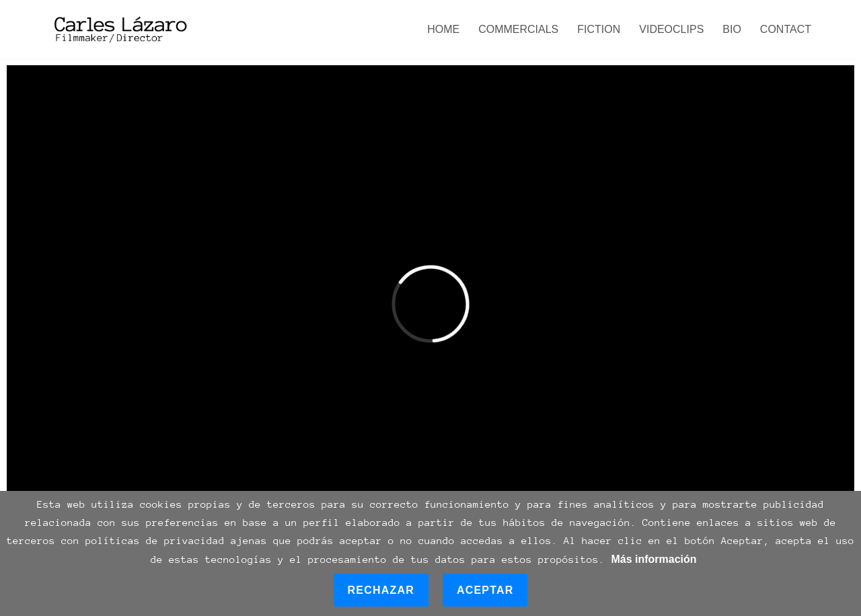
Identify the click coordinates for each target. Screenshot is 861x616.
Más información (653, 559)
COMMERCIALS (518, 29)
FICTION (599, 29)
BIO (732, 29)
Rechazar (381, 590)
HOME (443, 29)
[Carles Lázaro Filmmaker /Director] (119, 29)
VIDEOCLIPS (671, 29)
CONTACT (786, 29)
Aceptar (485, 590)
